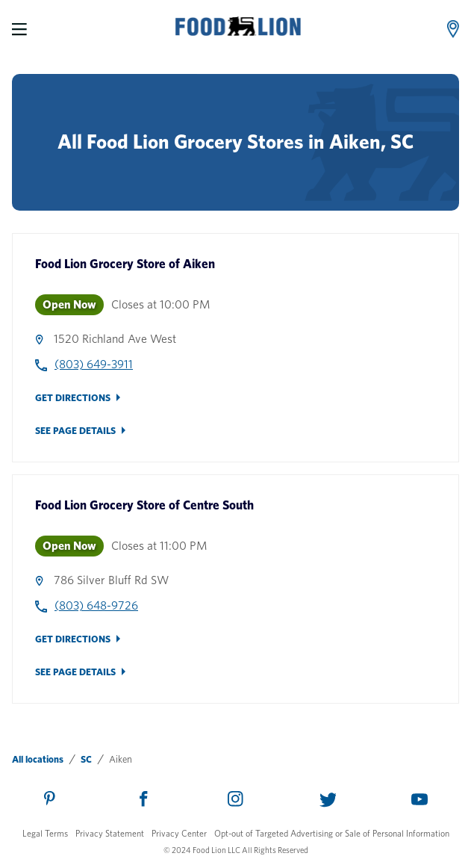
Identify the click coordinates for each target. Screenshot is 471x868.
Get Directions (73, 398)
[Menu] (19, 29)
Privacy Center (179, 833)
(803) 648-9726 (96, 605)
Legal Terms (45, 833)
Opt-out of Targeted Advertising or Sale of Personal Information (332, 833)
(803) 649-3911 (94, 364)
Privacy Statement (110, 833)
